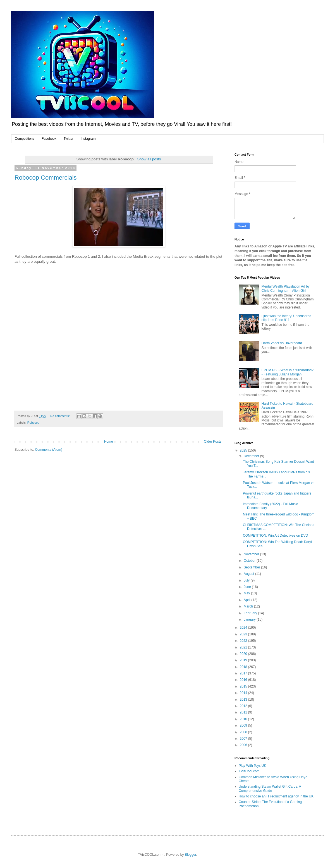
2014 (244, 693)
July (247, 580)
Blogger (191, 855)
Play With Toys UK (252, 766)
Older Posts (213, 442)
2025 (244, 450)
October (250, 561)
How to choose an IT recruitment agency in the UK (276, 796)
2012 (244, 706)
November (252, 554)
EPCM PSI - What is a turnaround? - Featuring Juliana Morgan (288, 372)
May (247, 593)
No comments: (60, 416)
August (249, 574)
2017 (244, 673)
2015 (244, 686)
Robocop (33, 423)
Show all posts (149, 159)
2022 (244, 641)
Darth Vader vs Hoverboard (282, 343)
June (248, 587)
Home (109, 442)
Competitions (25, 139)
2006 (244, 745)
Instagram (88, 139)
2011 (244, 712)
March (249, 606)
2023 (244, 634)
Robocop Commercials (46, 178)
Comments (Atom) (48, 450)
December (252, 456)
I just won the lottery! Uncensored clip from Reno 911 (286, 318)
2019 (244, 660)
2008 (244, 732)
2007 (244, 739)
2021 (244, 647)
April (247, 600)
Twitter (69, 139)
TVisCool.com (249, 771)
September (252, 567)
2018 (244, 667)
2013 (244, 700)
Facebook (49, 139)
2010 (244, 719)
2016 (244, 680)
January (250, 619)
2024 (244, 628)
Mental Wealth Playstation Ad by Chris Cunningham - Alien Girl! (286, 288)
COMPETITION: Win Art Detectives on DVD (275, 536)
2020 (244, 654)
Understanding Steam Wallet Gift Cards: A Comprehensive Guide (270, 789)
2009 (244, 725)
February (251, 613)
